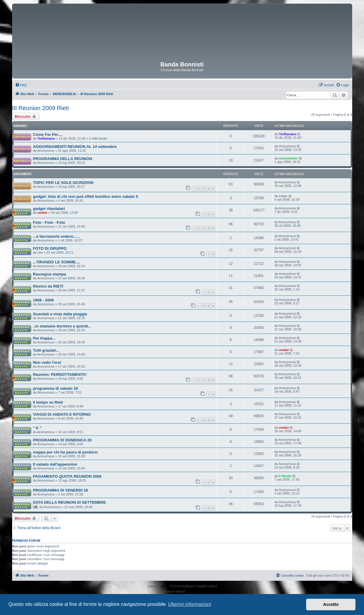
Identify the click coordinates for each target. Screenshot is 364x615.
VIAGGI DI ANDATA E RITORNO (62, 414)
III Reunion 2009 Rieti (40, 108)
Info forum (100, 138)
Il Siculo (285, 476)
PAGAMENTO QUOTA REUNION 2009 (67, 476)
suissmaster (288, 158)
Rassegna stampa (50, 274)
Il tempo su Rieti (48, 402)
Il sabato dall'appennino (55, 464)
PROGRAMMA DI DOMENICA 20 (62, 440)
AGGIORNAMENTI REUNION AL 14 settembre (75, 147)
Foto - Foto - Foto (49, 222)
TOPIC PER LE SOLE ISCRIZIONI (63, 183)
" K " (37, 428)
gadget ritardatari (49, 209)
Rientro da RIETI (48, 286)
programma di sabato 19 (56, 388)
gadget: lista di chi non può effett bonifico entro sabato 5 (86, 196)
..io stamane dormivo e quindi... (62, 326)
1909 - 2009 (43, 300)
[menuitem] (21, 85)
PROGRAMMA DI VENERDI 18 (61, 490)
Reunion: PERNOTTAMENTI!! (60, 375)
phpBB (165, 586)
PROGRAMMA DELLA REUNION (63, 159)
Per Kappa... (44, 338)
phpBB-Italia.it (195, 592)
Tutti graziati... (46, 350)
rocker (43, 213)
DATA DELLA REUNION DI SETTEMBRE (70, 502)
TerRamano (46, 138)
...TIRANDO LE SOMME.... (57, 262)
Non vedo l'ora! (47, 362)
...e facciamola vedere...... (56, 236)
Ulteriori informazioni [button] (190, 604)
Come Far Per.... (48, 134)
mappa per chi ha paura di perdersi (65, 452)
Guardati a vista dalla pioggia (60, 314)
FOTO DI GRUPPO (50, 248)
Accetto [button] (331, 604)
